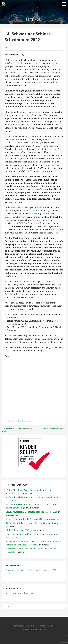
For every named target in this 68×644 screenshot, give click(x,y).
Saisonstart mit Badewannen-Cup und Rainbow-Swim (32, 523)
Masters (29, 421)
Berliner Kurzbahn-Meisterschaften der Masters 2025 (32, 512)
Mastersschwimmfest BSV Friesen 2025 (25, 519)
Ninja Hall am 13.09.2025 (17, 530)
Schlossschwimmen (33, 211)
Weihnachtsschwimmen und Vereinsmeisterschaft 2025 (33, 497)
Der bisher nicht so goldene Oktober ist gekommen (31, 534)
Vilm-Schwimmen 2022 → (55, 429)
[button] (65, 4)
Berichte (22, 421)
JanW (7, 47)
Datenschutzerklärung (34, 629)
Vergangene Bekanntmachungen (21, 593)
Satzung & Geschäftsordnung (40, 626)
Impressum (19, 626)
